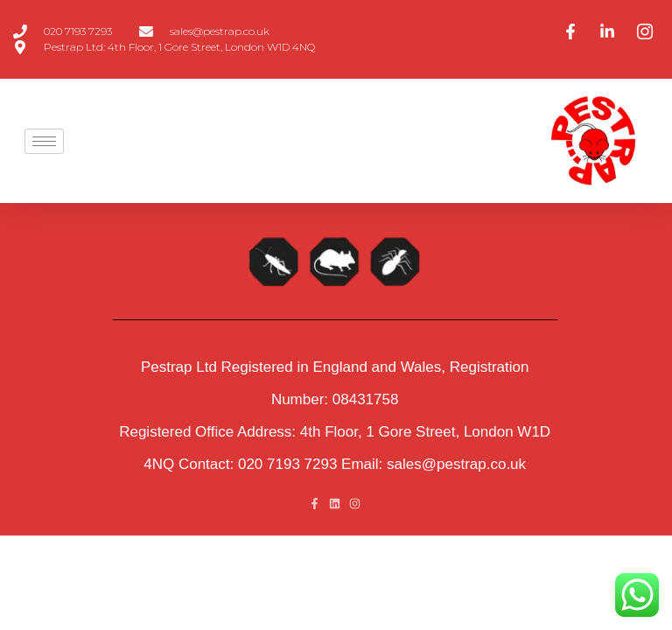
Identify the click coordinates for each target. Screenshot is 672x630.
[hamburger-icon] (44, 141)
